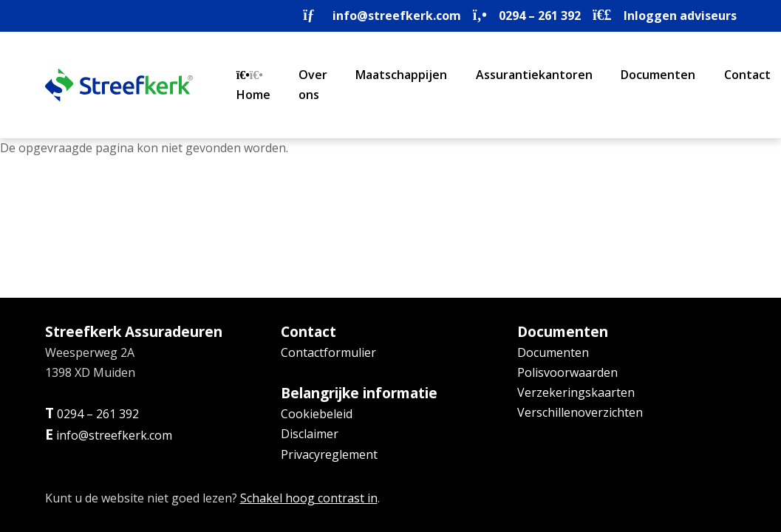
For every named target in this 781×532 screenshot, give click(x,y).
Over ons (313, 85)
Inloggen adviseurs (680, 16)
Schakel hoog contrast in (309, 498)
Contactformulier (328, 352)
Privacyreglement (329, 454)
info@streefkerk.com (397, 16)
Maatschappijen (401, 75)
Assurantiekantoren (534, 75)
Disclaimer (310, 434)
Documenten (658, 75)
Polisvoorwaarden (567, 372)
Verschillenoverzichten (580, 412)
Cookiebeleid (317, 414)
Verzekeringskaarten (576, 392)
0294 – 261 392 (540, 16)
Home (253, 86)
